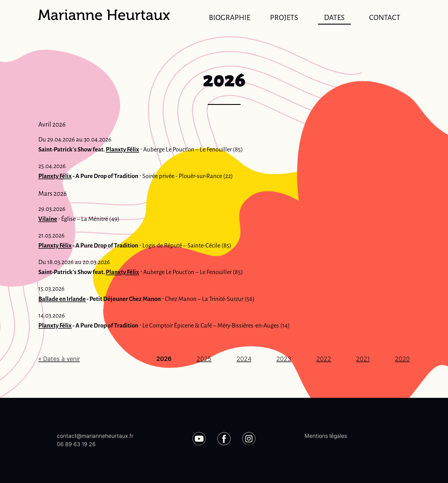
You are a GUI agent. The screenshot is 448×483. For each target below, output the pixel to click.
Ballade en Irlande (62, 299)
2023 (284, 359)
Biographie (230, 18)
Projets (284, 18)
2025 (204, 359)
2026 (164, 359)
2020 (402, 359)
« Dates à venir (59, 359)
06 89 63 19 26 (76, 444)
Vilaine (48, 219)
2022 (324, 359)
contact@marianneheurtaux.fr (95, 436)
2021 (363, 359)
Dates (334, 19)
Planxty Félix (122, 149)
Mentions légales (326, 436)
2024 (244, 359)
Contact (385, 18)
